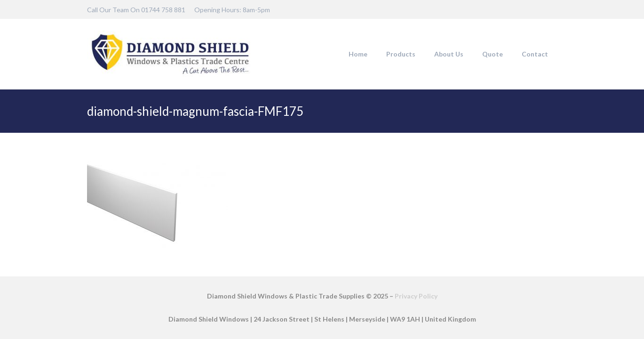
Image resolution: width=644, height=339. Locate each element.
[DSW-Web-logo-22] (170, 54)
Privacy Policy (416, 296)
